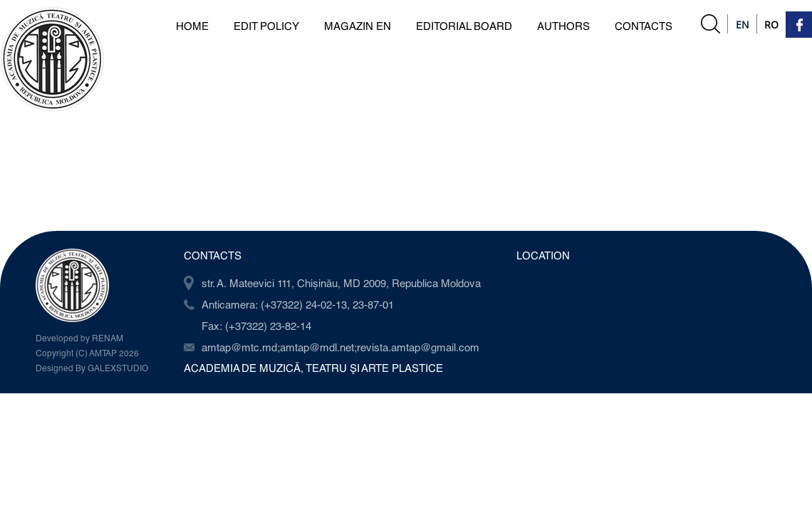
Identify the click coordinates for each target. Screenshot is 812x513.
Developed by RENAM (79, 338)
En (743, 25)
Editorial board (464, 26)
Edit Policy (266, 26)
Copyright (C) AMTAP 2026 (87, 353)
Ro (771, 25)
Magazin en (358, 26)
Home (192, 26)
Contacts (644, 26)
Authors (563, 26)
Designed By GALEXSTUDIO (92, 368)
